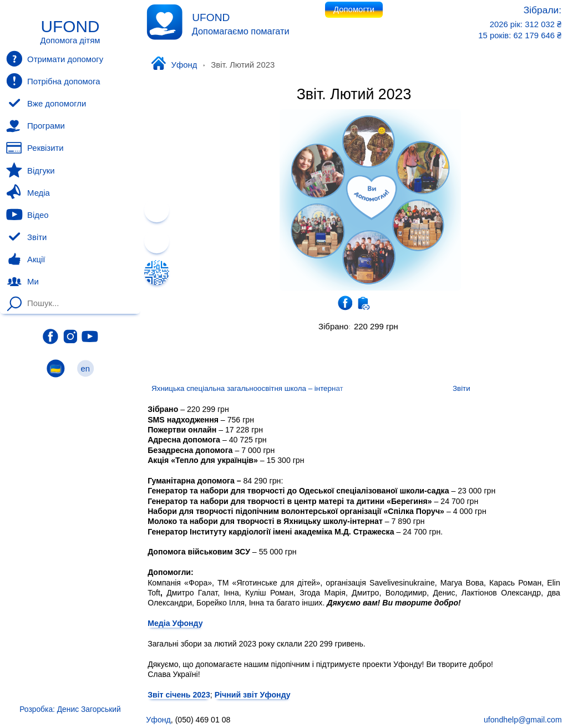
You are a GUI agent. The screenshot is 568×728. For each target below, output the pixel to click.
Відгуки (30, 170)
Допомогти (354, 9)
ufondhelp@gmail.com (523, 720)
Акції (26, 259)
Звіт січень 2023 (179, 694)
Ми (22, 282)
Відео (27, 215)
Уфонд (174, 64)
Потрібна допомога (53, 81)
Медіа (28, 192)
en (85, 368)
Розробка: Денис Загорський (70, 709)
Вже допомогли (46, 104)
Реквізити (35, 148)
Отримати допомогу (55, 59)
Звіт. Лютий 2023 (354, 94)
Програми (35, 126)
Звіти (26, 237)
